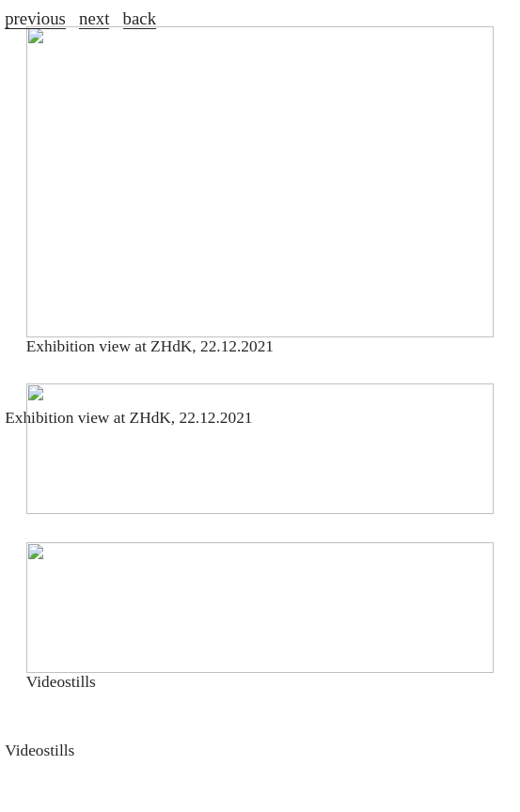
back (140, 18)
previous (35, 18)
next (94, 18)
